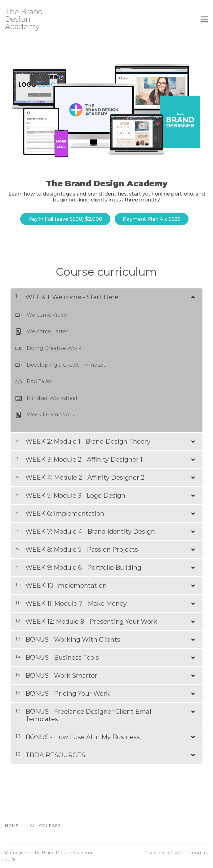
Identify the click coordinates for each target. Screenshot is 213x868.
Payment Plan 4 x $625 (152, 219)
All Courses (45, 826)
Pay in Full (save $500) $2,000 (65, 219)
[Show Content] (193, 295)
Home (12, 826)
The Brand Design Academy (24, 19)
